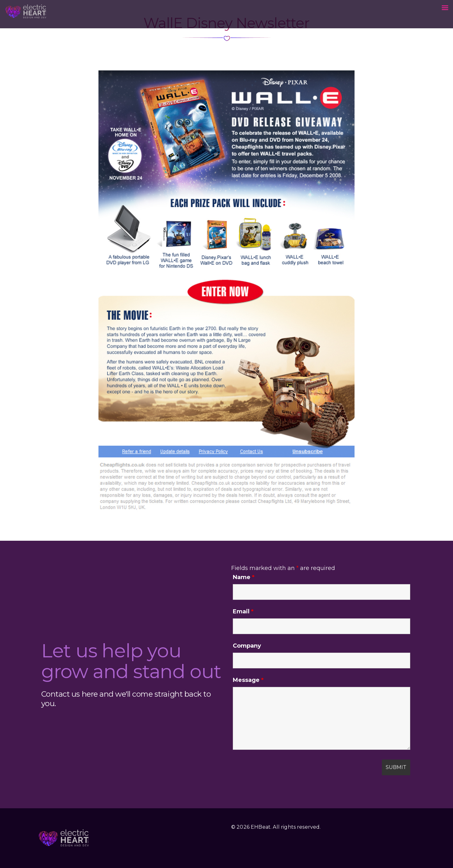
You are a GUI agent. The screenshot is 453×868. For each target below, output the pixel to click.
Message (248, 680)
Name (244, 577)
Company (247, 646)
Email (243, 611)
